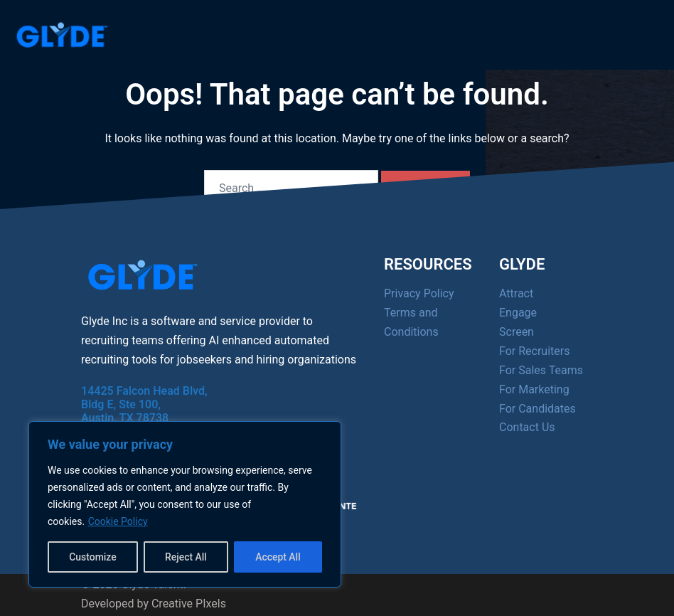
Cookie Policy (118, 521)
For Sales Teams (541, 370)
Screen (517, 332)
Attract (516, 293)
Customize (93, 557)
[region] (185, 504)
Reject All (186, 557)
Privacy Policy (419, 293)
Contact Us (527, 427)
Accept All (278, 557)
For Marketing (534, 389)
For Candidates (537, 409)
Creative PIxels (189, 604)
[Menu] (624, 31)
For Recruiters (534, 351)
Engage (518, 313)
